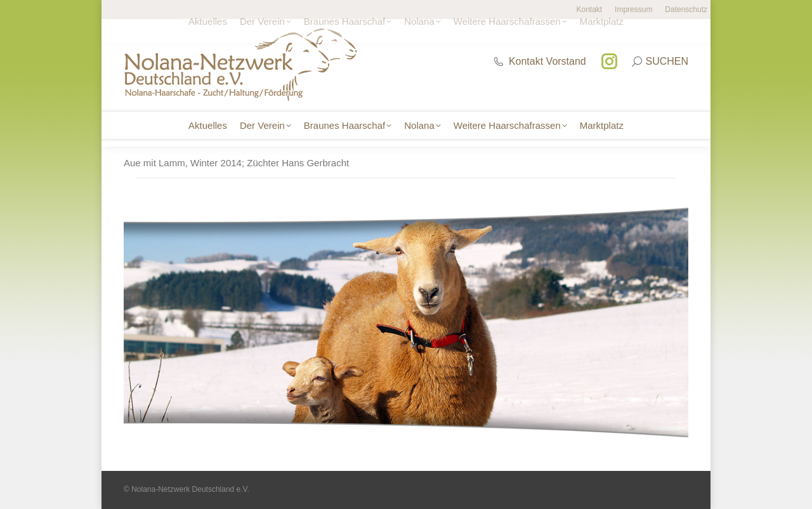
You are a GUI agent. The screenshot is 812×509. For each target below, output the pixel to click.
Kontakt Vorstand (539, 61)
